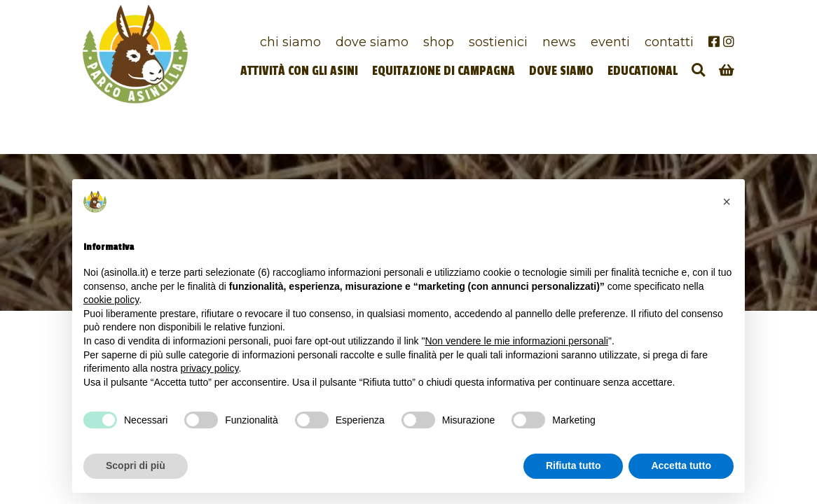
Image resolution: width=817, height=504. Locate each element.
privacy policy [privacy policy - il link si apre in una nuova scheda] (210, 368)
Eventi (610, 42)
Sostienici (498, 42)
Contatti (669, 42)
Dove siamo (372, 42)
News (559, 42)
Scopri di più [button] (136, 465)
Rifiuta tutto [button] (574, 465)
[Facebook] (714, 42)
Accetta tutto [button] (681, 465)
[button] (727, 202)
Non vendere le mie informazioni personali (516, 341)
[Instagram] (729, 42)
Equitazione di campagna (444, 71)
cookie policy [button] (111, 300)
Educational (643, 71)
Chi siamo (290, 42)
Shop (439, 42)
